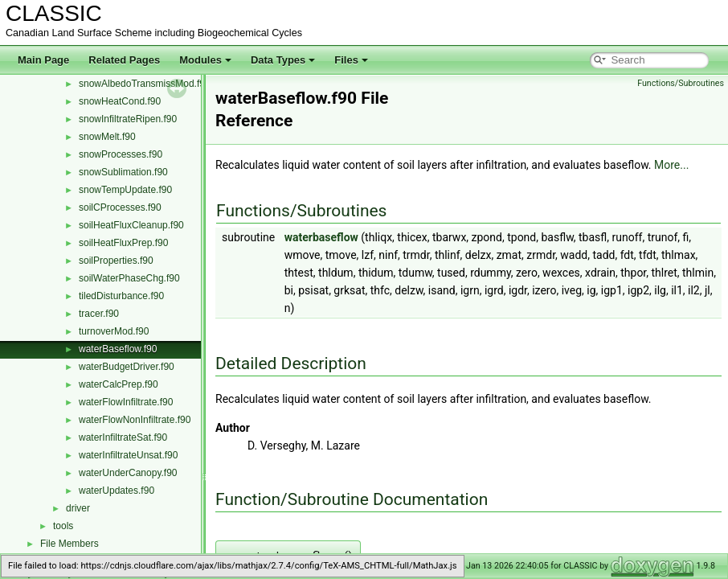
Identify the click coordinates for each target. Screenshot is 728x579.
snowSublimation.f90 (123, 172)
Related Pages (124, 60)
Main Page (43, 60)
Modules (205, 60)
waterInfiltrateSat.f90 (123, 437)
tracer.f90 (99, 314)
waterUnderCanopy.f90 (128, 473)
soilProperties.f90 (116, 261)
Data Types (283, 60)
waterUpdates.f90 (117, 491)
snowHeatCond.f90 (120, 101)
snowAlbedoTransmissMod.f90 (145, 84)
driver (78, 508)
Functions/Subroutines (681, 83)
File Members (70, 544)
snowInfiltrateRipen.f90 (128, 119)
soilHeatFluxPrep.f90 (123, 243)
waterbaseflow (321, 237)
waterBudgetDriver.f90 (127, 367)
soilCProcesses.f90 (120, 207)
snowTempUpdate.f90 (125, 190)
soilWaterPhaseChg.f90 (129, 278)
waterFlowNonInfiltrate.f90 (135, 420)
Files (351, 60)
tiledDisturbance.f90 (121, 296)
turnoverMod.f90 (114, 331)
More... (671, 165)
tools (63, 526)
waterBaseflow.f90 (118, 349)
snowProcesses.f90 (121, 154)
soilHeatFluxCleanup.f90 (131, 225)
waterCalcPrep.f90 (119, 384)
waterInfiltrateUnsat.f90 (128, 455)
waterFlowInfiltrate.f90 (126, 402)
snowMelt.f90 (107, 137)
